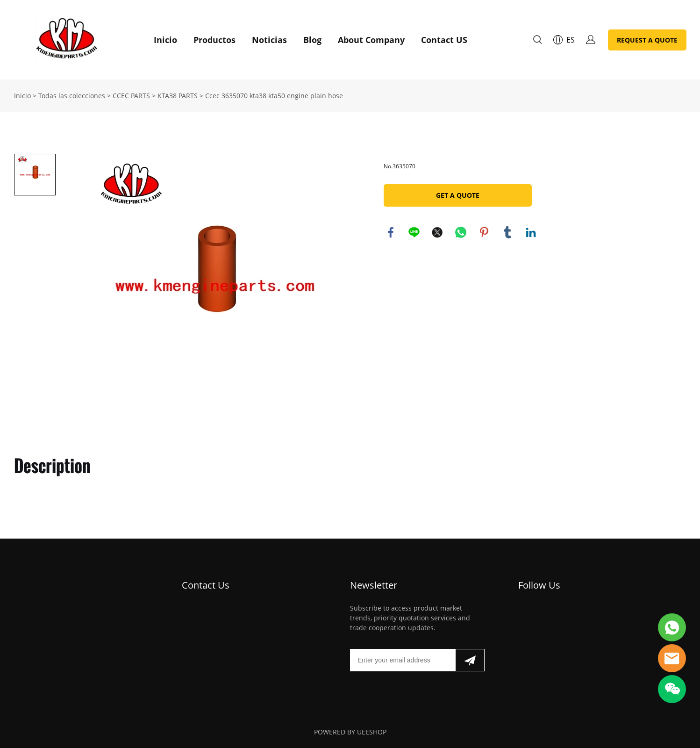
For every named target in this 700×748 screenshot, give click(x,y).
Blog (312, 40)
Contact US (444, 40)
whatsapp (461, 232)
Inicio (165, 40)
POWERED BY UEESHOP (350, 732)
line (414, 232)
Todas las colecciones (72, 96)
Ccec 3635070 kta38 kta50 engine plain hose (274, 96)
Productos (214, 40)
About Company (371, 40)
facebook (391, 232)
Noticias (269, 40)
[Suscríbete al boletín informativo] (470, 660)
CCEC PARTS (131, 96)
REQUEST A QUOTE (647, 40)
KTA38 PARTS (178, 96)
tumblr (507, 232)
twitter (437, 232)
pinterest (484, 232)
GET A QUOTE (458, 195)
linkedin (531, 232)
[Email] (403, 660)
